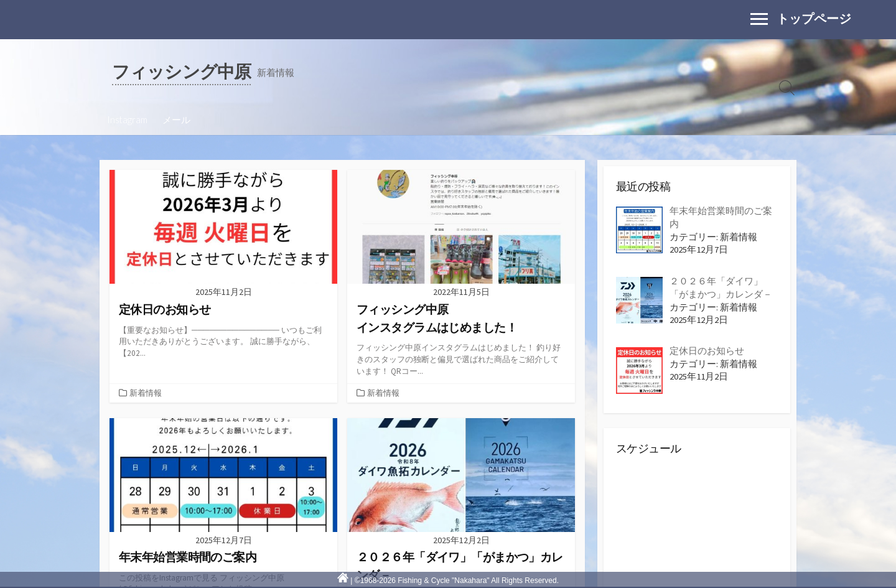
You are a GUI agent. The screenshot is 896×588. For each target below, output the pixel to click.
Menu (762, 12)
